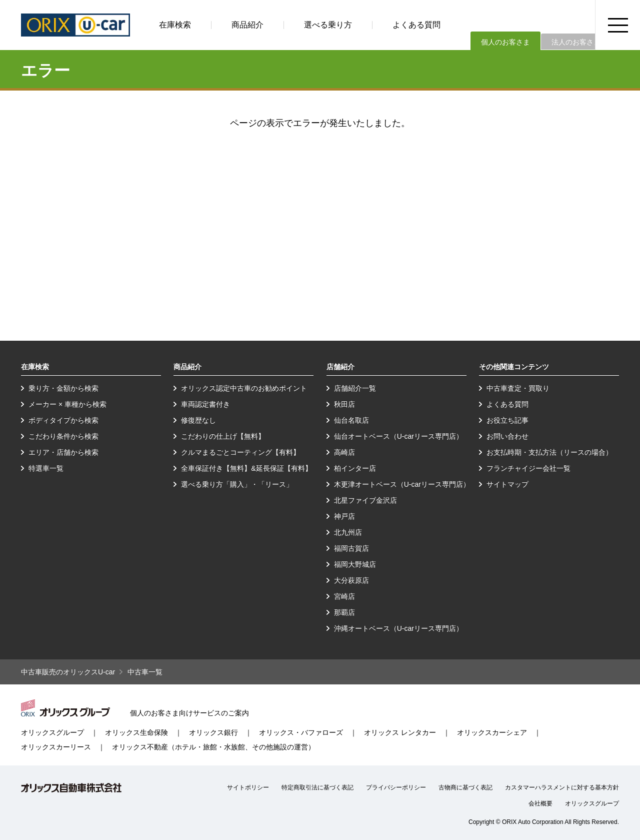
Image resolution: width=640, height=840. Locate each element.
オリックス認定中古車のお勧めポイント (244, 388)
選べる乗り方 (328, 25)
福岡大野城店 (355, 564)
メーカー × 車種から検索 (67, 404)
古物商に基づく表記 (465, 787)
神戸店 (344, 516)
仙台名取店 (351, 420)
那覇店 (344, 612)
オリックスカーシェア (492, 732)
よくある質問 (416, 25)
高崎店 (344, 452)
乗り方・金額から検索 (63, 388)
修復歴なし (198, 420)
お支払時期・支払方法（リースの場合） (549, 452)
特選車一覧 (46, 468)
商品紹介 (247, 25)
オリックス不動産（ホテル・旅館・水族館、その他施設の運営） (213, 747)
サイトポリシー (248, 787)
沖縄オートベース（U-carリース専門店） (398, 628)
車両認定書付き (205, 404)
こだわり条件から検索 (63, 436)
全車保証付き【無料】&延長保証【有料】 (246, 468)
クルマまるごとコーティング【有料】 (240, 452)
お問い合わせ (507, 436)
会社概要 (540, 803)
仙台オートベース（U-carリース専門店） (398, 436)
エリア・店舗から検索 (63, 452)
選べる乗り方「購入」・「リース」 (237, 484)
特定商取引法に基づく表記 (317, 787)
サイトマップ (507, 484)
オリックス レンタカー (400, 732)
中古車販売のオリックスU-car (68, 672)
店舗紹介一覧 (355, 388)
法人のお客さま (576, 42)
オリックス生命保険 (136, 732)
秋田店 (344, 404)
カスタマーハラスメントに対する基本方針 (562, 787)
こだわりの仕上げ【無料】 (223, 436)
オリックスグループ (52, 732)
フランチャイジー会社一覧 (528, 468)
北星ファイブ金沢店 (365, 500)
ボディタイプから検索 (63, 420)
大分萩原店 (351, 580)
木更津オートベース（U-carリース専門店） (402, 484)
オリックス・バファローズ (301, 732)
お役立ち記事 (507, 420)
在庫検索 (175, 25)
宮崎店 (344, 596)
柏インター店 (355, 468)
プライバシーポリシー (396, 787)
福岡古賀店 (351, 548)
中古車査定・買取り (518, 388)
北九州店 (348, 532)
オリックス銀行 (213, 732)
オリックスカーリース (56, 747)
